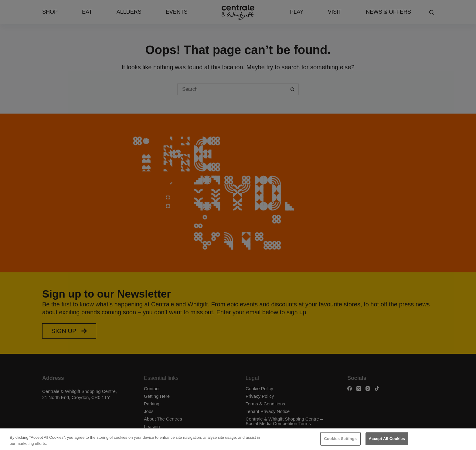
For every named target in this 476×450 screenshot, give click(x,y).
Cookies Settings (341, 439)
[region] (238, 439)
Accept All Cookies (387, 439)
